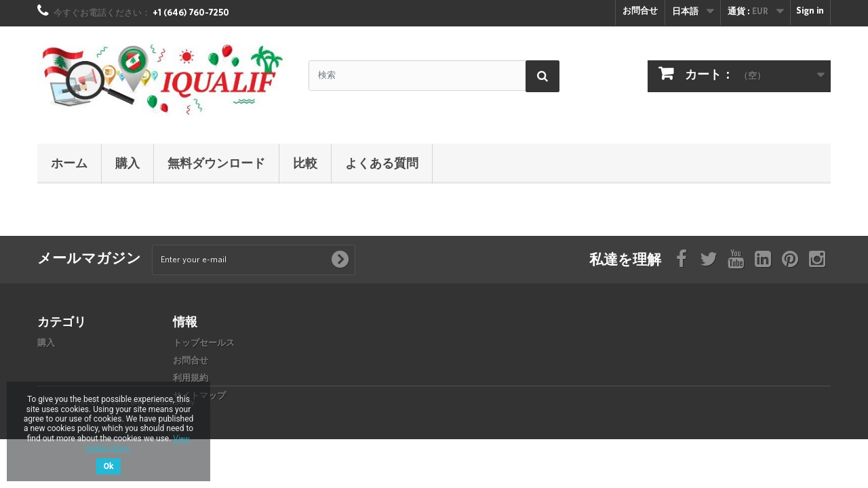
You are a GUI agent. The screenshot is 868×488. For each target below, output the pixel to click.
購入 (127, 163)
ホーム (69, 163)
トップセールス (204, 343)
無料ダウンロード (216, 163)
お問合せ (640, 11)
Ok (109, 466)
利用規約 (191, 379)
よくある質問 (382, 163)
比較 (305, 163)
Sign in (810, 11)
